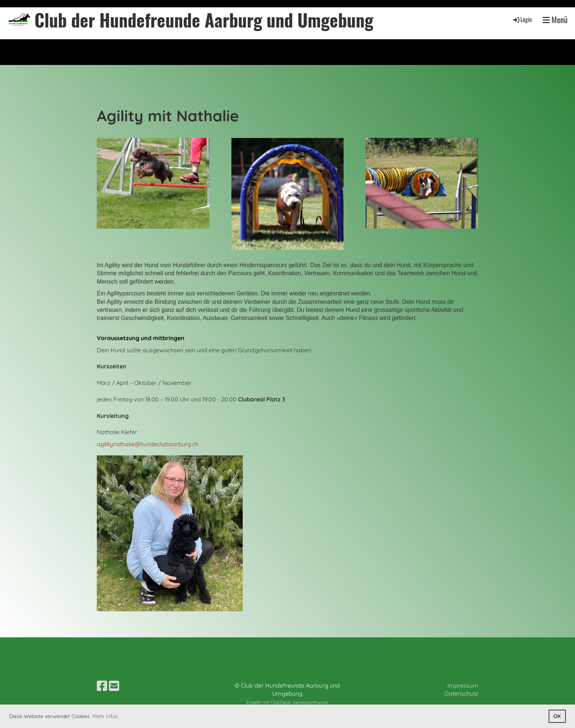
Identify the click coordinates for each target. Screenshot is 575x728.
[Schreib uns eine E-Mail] (114, 686)
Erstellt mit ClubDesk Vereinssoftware (287, 702)
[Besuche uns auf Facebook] (102, 686)
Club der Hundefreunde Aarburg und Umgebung (204, 20)
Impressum (463, 685)
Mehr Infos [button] (105, 716)
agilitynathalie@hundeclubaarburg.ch (148, 444)
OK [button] (557, 716)
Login (522, 19)
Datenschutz (461, 694)
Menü (555, 20)
